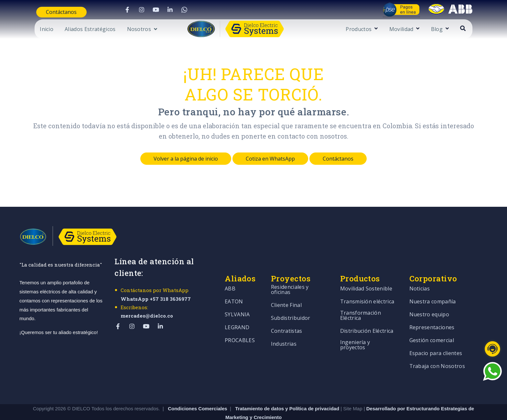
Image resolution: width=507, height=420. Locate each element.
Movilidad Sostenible (366, 276)
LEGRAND (237, 315)
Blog (452, 30)
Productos (374, 30)
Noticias (420, 276)
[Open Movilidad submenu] (432, 29)
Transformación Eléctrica (361, 303)
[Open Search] (478, 28)
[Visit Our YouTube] (149, 10)
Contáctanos (48, 12)
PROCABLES (240, 327)
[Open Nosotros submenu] (127, 30)
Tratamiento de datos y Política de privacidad (288, 382)
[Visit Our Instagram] (135, 10)
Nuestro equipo (429, 302)
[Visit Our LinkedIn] (163, 10)
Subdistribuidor (291, 305)
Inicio (31, 30)
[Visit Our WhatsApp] (178, 10)
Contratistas (287, 318)
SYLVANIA (237, 302)
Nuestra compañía (433, 289)
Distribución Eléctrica (367, 318)
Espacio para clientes (436, 340)
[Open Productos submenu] (391, 29)
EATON (234, 289)
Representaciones (432, 315)
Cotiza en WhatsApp (270, 159)
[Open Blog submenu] (462, 29)
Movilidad (417, 30)
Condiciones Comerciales (197, 382)
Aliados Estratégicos (75, 30)
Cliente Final (286, 292)
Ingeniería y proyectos (355, 332)
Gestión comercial (432, 327)
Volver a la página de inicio (186, 159)
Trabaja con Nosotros (437, 353)
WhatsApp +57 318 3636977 (156, 299)
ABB (230, 276)
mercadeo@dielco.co (147, 316)
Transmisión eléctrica (367, 289)
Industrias (284, 331)
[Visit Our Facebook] (121, 10)
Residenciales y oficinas (290, 277)
